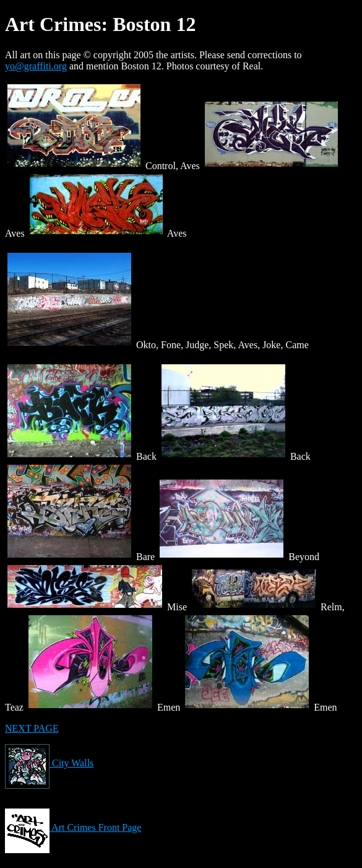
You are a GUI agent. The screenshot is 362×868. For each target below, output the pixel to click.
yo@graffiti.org (36, 66)
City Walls (49, 763)
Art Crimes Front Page (73, 827)
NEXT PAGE (32, 728)
